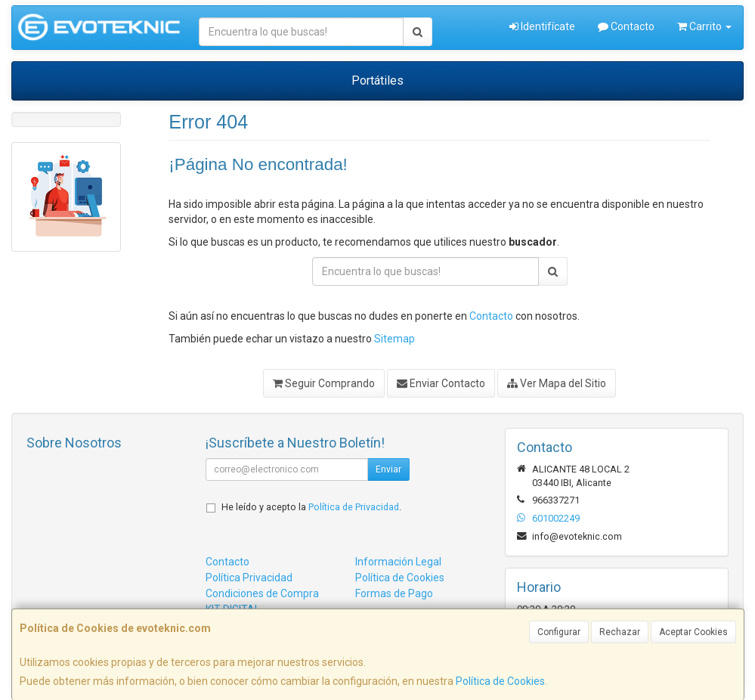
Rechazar (620, 632)
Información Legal (398, 562)
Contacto (626, 26)
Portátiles (377, 81)
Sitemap (395, 339)
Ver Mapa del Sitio (557, 383)
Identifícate (542, 26)
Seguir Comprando (324, 383)
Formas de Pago (394, 593)
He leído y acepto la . (311, 507)
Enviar (388, 469)
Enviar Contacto (441, 383)
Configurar (559, 632)
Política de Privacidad (354, 507)
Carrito (704, 26)
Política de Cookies (500, 681)
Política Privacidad (249, 578)
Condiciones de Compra (262, 593)
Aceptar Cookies (693, 632)
